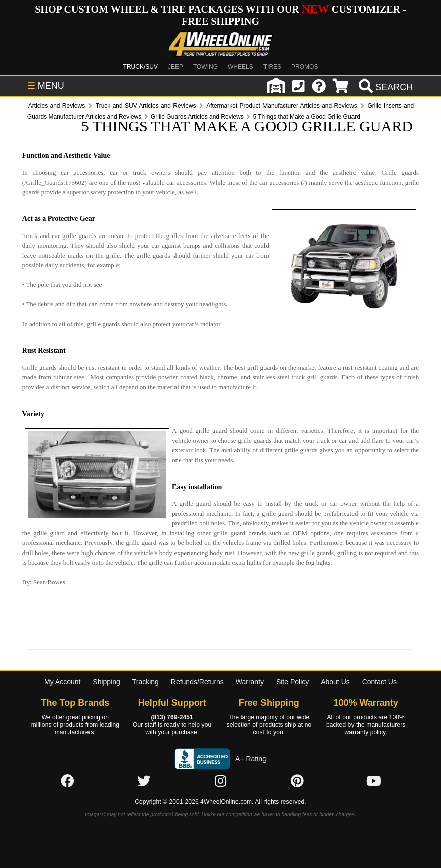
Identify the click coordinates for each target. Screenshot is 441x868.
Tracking (146, 682)
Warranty (250, 682)
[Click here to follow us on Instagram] (220, 782)
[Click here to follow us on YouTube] (374, 782)
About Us (335, 682)
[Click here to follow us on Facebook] (67, 782)
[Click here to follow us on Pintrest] (297, 782)
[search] (384, 87)
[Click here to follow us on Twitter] (144, 782)
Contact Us (379, 682)
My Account (62, 682)
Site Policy (292, 682)
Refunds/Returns (197, 682)
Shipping (106, 682)
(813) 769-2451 (172, 717)
